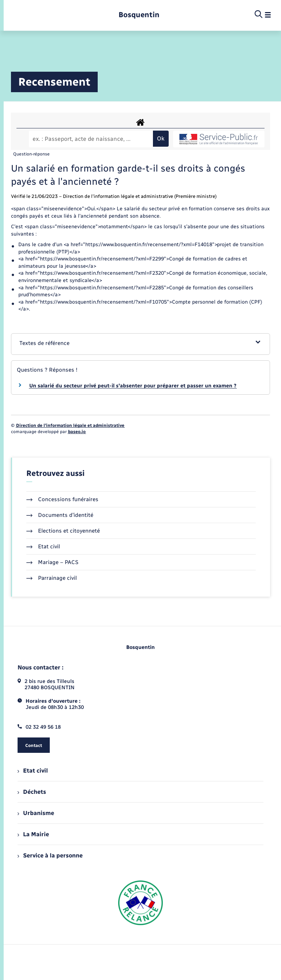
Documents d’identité (60, 515)
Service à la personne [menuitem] (50, 855)
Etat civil (43, 547)
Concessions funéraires (62, 499)
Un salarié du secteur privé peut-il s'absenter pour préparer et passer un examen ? (133, 386)
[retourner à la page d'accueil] (139, 15)
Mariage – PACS (52, 562)
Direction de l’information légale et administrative (70, 425)
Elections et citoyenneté (63, 531)
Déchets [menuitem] (32, 792)
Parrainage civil (52, 578)
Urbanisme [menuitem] (36, 813)
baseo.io (77, 432)
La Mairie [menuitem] (33, 834)
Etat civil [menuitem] (33, 771)
